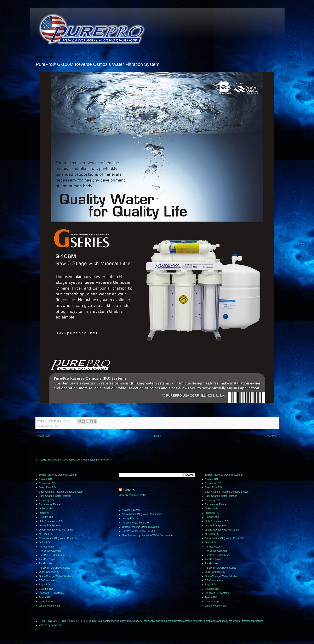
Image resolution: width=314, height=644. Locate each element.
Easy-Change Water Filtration (55, 496)
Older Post (271, 436)
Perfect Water (47, 547)
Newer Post (43, 436)
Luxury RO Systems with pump (56, 530)
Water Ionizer (46, 602)
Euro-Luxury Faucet (50, 504)
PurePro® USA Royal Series (55, 568)
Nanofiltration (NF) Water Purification (59, 538)
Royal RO (44, 585)
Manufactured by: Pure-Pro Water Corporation (147, 535)
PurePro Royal (47, 559)
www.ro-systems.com (51, 625)
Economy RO (46, 500)
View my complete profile (133, 495)
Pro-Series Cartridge (50, 551)
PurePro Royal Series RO (136, 523)
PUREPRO (129, 490)
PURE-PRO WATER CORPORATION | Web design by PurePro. (74, 460)
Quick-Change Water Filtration (56, 576)
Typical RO (45, 597)
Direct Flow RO (47, 487)
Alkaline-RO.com (131, 510)
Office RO (44, 543)
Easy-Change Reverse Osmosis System (61, 492)
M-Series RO (46, 534)
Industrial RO (46, 513)
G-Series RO (52, 426)
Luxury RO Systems (50, 526)
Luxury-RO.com (131, 519)
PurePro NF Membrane (52, 555)
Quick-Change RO (49, 572)
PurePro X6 (45, 563)
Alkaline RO (45, 479)
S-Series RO (46, 589)
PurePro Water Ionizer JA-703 (138, 531)
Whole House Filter (50, 606)
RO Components (48, 580)
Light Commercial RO (51, 521)
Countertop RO (47, 483)
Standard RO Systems (51, 593)
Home (158, 436)
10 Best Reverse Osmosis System (58, 475)
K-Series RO (46, 517)
